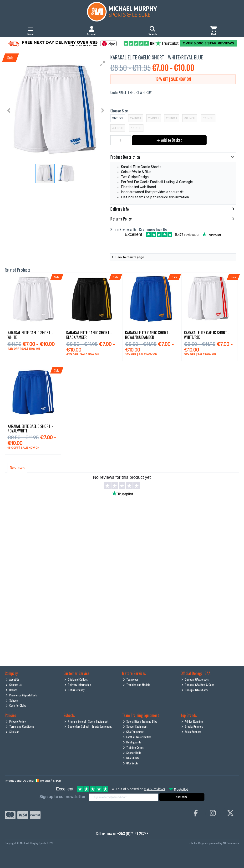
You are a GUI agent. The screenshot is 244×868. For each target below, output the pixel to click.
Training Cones (133, 747)
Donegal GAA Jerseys (195, 679)
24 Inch (135, 118)
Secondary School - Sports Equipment (88, 726)
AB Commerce (231, 843)
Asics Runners (191, 732)
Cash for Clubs (16, 705)
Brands (12, 690)
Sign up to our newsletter (62, 797)
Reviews (17, 468)
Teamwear (131, 679)
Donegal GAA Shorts (195, 690)
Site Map (13, 732)
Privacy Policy (16, 721)
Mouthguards (132, 742)
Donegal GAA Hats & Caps (198, 685)
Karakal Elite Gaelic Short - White (30, 335)
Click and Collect (76, 679)
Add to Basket (169, 140)
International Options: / (33, 781)
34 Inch (118, 128)
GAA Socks (131, 763)
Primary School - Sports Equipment (86, 721)
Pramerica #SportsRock (21, 695)
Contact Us (14, 685)
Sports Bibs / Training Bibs (140, 721)
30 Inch (190, 118)
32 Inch (208, 118)
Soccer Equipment (135, 726)
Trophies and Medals (137, 685)
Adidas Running (192, 721)
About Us (13, 679)
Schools (12, 700)
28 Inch (171, 118)
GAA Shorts (131, 758)
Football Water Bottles (137, 737)
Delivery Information (78, 685)
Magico (202, 843)
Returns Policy (74, 690)
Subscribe (182, 797)
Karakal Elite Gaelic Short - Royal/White (30, 429)
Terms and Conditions (20, 726)
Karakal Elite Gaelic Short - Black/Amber (89, 335)
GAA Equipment (133, 732)
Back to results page (130, 257)
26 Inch (153, 118)
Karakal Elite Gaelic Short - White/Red (207, 335)
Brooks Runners (192, 726)
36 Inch (136, 128)
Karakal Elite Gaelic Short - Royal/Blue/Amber (148, 335)
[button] (102, 64)
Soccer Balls (132, 753)
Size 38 (117, 118)
